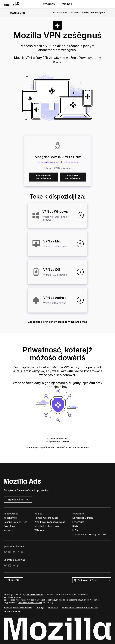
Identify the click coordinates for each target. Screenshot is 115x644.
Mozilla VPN (17, 13)
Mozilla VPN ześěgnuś (94, 12)
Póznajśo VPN (60, 12)
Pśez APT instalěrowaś (73, 177)
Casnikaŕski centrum (15, 522)
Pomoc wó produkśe (46, 518)
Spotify (22, 552)
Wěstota (39, 530)
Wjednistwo (10, 518)
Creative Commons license (30, 603)
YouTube (14, 566)
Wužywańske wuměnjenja (57, 441)
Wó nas (67, 4)
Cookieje (40, 607)
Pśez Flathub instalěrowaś (44, 177)
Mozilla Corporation (13, 597)
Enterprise (78, 522)
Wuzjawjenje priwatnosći (57, 438)
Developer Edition (83, 518)
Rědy (75, 526)
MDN (75, 530)
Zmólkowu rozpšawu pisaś (50, 522)
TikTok (18, 552)
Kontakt (8, 530)
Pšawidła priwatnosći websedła (18, 607)
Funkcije (74, 12)
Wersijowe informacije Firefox (89, 535)
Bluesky (5, 552)
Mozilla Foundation (35, 594)
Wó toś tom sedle (12, 611)
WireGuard (21, 371)
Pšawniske (53, 607)
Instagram (10, 552)
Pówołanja (10, 526)
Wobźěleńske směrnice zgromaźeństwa (80, 607)
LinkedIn (14, 552)
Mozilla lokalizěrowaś (47, 526)
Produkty (49, 4)
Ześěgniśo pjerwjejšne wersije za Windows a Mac (58, 322)
